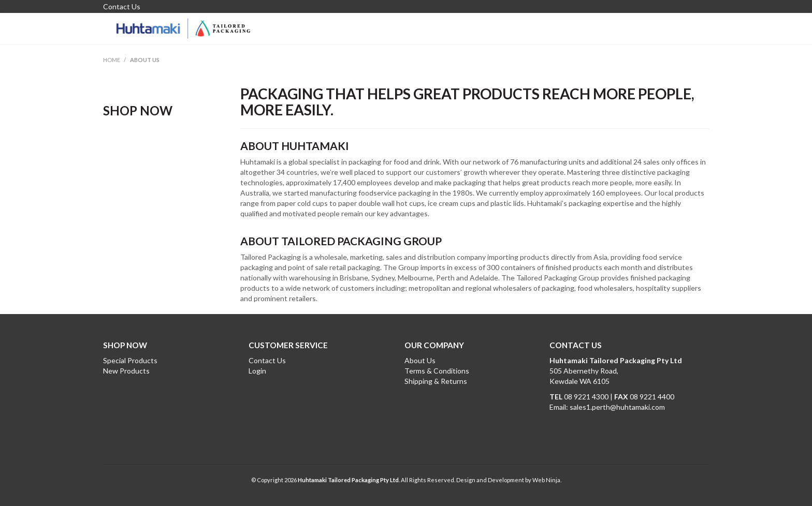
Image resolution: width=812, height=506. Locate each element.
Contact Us (122, 7)
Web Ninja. (547, 480)
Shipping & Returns (436, 381)
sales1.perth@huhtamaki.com (617, 407)
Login (257, 371)
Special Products (130, 360)
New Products (126, 371)
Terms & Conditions (437, 371)
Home (112, 60)
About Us (420, 360)
